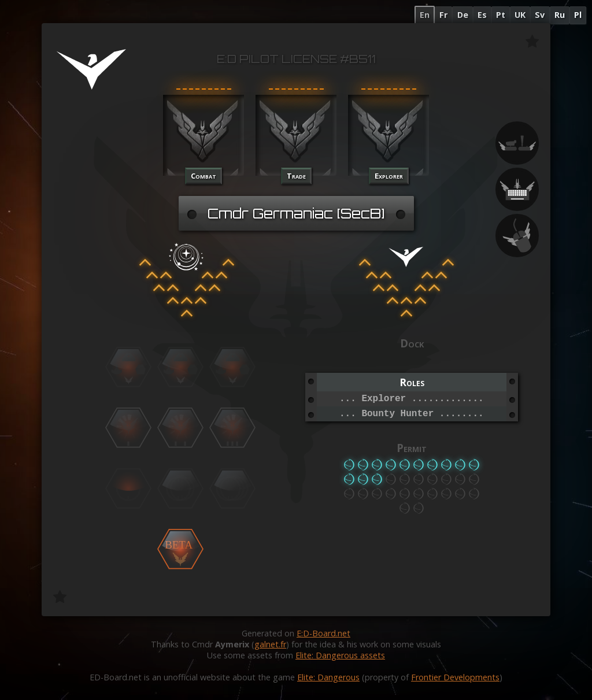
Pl (578, 15)
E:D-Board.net (323, 633)
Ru (560, 15)
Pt (501, 15)
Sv (540, 15)
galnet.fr (270, 644)
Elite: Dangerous (328, 677)
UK (520, 15)
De (463, 15)
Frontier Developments (455, 677)
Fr (443, 15)
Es (482, 15)
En (425, 15)
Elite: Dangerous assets (340, 655)
